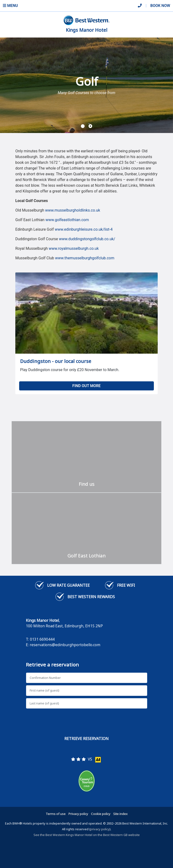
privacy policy (100, 829)
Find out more (86, 386)
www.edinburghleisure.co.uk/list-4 (84, 229)
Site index (120, 814)
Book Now (160, 6)
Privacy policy (78, 814)
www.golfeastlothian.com (67, 220)
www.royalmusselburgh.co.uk (74, 248)
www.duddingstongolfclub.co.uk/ (87, 239)
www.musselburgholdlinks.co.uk (73, 210)
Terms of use (56, 814)
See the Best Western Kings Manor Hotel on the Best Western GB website (87, 835)
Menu (10, 6)
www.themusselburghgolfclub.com (85, 258)
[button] (83, 126)
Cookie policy (101, 814)
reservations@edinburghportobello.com (65, 645)
